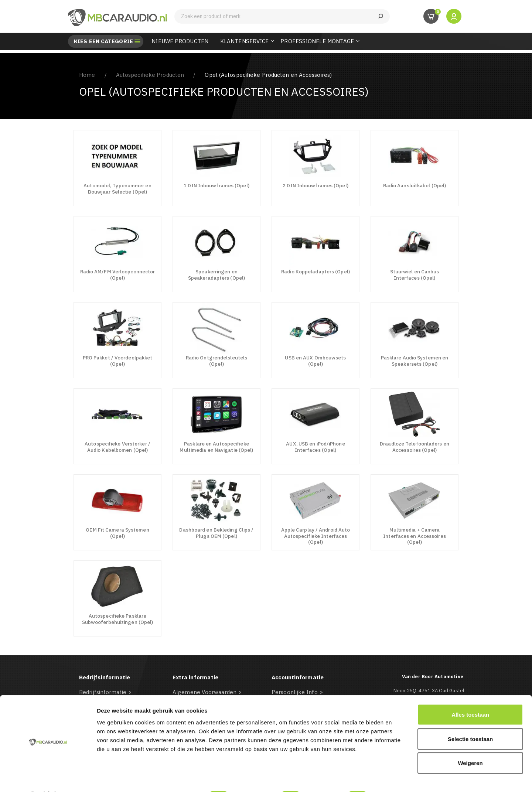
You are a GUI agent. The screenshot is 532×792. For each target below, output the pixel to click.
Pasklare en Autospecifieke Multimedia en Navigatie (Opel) (216, 447)
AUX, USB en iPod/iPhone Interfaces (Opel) (315, 447)
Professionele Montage (317, 41)
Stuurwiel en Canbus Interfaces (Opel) (415, 275)
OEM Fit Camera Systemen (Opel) (117, 533)
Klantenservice (244, 41)
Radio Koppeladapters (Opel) (316, 272)
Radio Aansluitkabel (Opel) (415, 185)
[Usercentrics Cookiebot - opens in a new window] (48, 778)
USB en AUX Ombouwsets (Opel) (315, 361)
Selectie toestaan (470, 719)
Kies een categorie (103, 41)
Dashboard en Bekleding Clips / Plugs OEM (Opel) (216, 533)
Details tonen (399, 777)
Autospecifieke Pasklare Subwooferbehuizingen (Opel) (118, 619)
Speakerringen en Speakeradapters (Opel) (216, 275)
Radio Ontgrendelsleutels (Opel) (216, 361)
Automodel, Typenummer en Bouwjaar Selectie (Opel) (117, 189)
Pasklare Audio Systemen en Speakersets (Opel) (415, 361)
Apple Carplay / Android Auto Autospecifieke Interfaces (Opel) (316, 536)
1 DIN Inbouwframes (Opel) (216, 185)
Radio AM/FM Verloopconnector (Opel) (118, 275)
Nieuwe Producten (180, 41)
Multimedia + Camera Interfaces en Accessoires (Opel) (415, 536)
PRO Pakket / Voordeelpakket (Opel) (118, 361)
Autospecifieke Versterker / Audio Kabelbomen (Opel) (117, 447)
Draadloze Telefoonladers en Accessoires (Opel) (415, 447)
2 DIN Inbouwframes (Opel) (316, 185)
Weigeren (470, 743)
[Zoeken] (282, 16)
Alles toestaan (470, 695)
